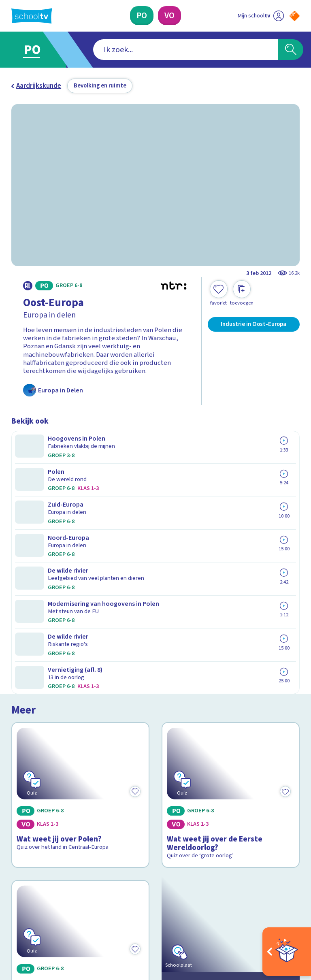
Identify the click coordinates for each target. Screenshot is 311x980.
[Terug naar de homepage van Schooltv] (32, 16)
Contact (26, 772)
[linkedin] (51, 905)
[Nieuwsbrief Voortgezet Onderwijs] (228, 838)
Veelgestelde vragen (48, 784)
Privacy (24, 807)
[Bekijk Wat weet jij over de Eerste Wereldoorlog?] (231, 499)
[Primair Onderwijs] (142, 16)
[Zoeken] (291, 50)
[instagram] (33, 905)
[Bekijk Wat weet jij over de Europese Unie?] (81, 629)
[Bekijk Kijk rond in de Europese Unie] (231, 629)
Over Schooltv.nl (40, 795)
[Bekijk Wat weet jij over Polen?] (81, 499)
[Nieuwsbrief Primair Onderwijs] (228, 811)
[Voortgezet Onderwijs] (169, 16)
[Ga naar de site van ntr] (288, 927)
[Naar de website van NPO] (295, 16)
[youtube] (69, 905)
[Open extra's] (287, 952)
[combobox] (143, 50)
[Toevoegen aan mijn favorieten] (219, 293)
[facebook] (15, 905)
